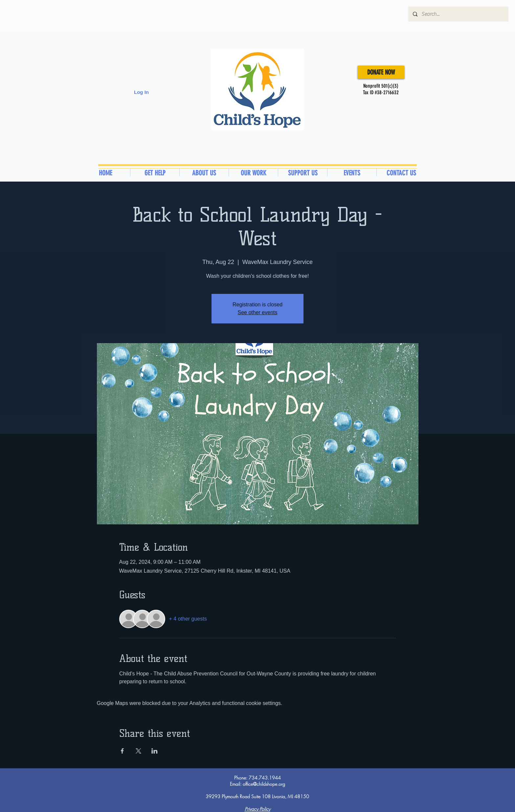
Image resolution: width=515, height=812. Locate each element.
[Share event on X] (138, 751)
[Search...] (458, 14)
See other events (258, 312)
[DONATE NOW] (381, 72)
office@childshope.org (264, 784)
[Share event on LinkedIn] (155, 751)
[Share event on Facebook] (122, 751)
